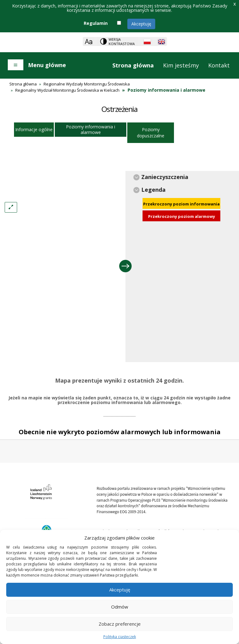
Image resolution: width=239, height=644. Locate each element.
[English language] (162, 42)
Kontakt (219, 65)
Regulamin (96, 23)
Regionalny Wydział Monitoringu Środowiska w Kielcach (67, 90)
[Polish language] (147, 42)
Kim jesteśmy (181, 65)
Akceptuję (141, 24)
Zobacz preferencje (120, 624)
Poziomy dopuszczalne (151, 133)
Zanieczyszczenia (165, 177)
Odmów (120, 607)
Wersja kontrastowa (122, 41)
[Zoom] (89, 41)
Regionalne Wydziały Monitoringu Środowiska (87, 84)
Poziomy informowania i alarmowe (91, 129)
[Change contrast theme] (118, 41)
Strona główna (133, 65)
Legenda (153, 190)
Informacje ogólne (34, 129)
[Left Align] (11, 207)
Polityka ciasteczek (120, 637)
